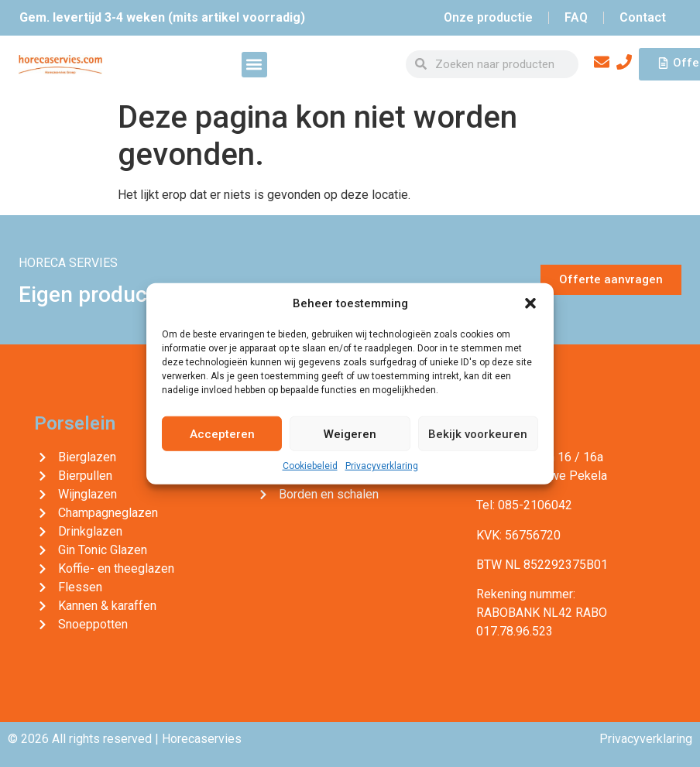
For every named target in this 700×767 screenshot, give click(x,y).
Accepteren (222, 433)
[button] (530, 303)
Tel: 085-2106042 (524, 505)
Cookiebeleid (310, 466)
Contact (643, 17)
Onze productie (488, 17)
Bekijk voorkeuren (478, 433)
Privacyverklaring (382, 466)
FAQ (576, 17)
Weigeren (350, 433)
